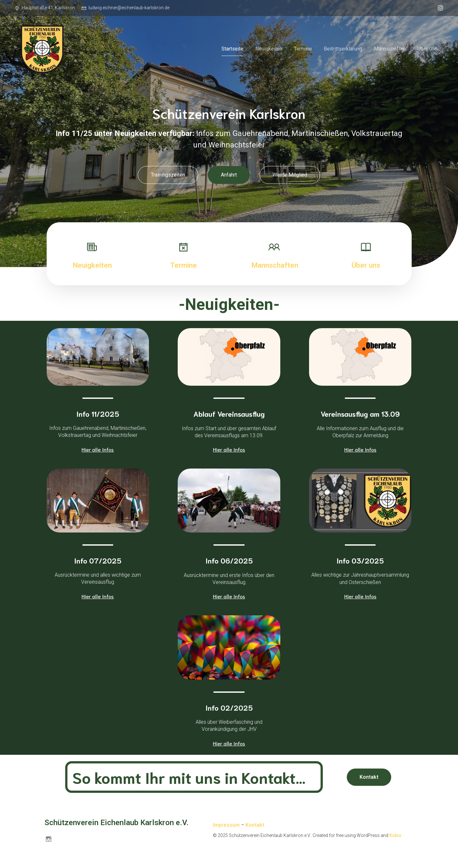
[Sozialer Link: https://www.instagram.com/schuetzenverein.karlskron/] (439, 8)
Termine (303, 49)
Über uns (427, 49)
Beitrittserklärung (343, 49)
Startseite (233, 49)
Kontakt (255, 826)
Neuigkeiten (269, 49)
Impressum (226, 826)
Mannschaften (390, 49)
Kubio (395, 836)
